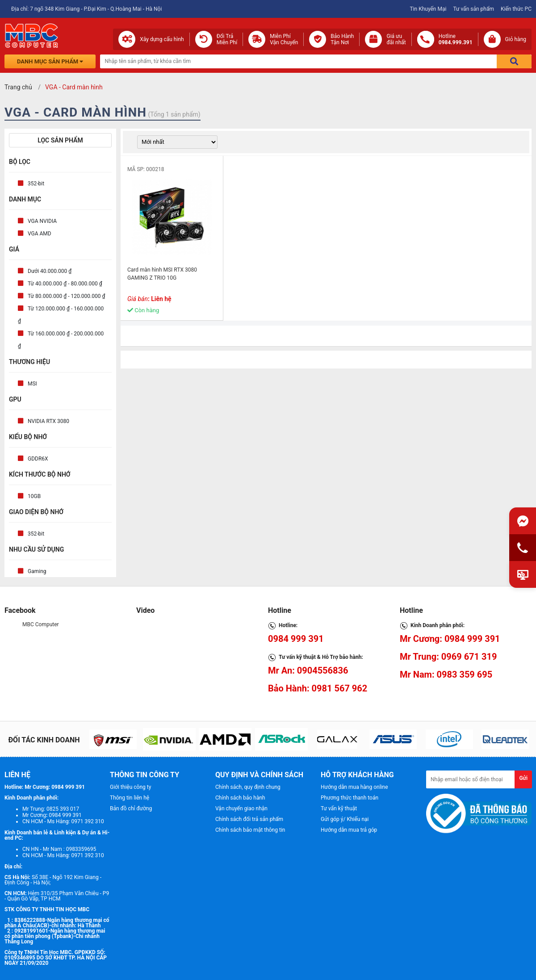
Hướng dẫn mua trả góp (349, 830)
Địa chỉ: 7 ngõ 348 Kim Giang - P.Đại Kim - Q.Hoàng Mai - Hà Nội (86, 9)
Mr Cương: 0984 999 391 (450, 639)
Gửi (523, 778)
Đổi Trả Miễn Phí (227, 39)
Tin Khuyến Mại (428, 9)
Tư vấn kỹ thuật (339, 808)
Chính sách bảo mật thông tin (250, 830)
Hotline (456, 39)
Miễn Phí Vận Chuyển (284, 39)
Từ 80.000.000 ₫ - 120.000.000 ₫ (66, 296)
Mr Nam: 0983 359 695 (446, 674)
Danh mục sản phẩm (50, 61)
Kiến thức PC (516, 9)
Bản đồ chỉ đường (131, 808)
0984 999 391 (296, 639)
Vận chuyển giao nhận (241, 808)
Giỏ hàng (516, 39)
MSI (32, 384)
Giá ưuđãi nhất (396, 39)
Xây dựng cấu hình (162, 39)
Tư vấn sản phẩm (473, 9)
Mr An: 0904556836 (308, 670)
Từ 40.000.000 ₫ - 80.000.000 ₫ (65, 284)
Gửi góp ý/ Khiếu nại (345, 819)
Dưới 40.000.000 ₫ (50, 271)
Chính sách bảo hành (240, 798)
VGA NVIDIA (42, 221)
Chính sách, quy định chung (248, 787)
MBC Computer (41, 624)
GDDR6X (38, 459)
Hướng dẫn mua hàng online (354, 787)
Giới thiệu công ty (130, 787)
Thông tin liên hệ (130, 798)
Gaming (37, 571)
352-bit (36, 184)
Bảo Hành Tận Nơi (342, 39)
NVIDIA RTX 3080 (48, 421)
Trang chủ (18, 87)
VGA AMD (40, 234)
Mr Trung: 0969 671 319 (448, 657)
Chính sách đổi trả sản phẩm (249, 819)
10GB (34, 496)
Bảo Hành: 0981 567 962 (318, 688)
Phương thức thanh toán (350, 798)
